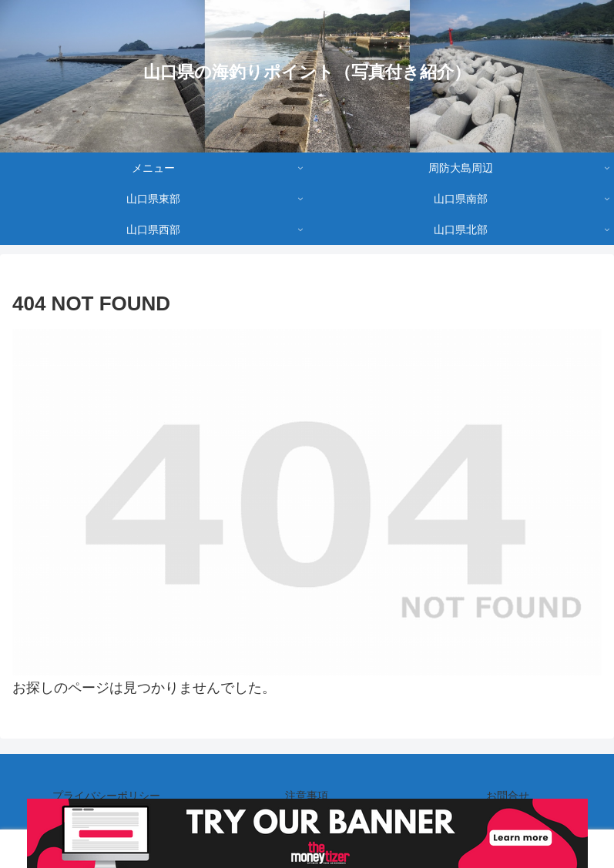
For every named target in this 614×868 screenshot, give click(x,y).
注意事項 (307, 796)
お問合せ (508, 796)
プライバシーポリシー (106, 796)
